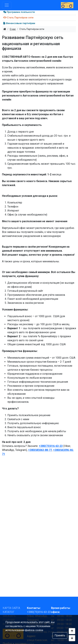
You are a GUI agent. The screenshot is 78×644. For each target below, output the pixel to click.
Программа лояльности (19, 12)
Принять (60, 635)
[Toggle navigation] (7, 5)
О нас (13, 29)
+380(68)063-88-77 (40, 450)
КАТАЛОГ (9, 612)
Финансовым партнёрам (19, 23)
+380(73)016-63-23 (51, 446)
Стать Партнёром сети (18, 18)
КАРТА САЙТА (11, 608)
